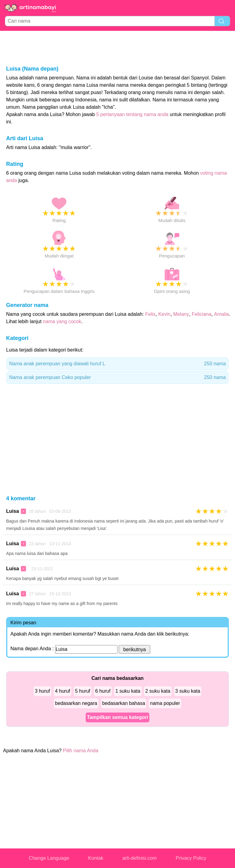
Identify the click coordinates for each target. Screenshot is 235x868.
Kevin (164, 314)
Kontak (96, 858)
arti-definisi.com (140, 858)
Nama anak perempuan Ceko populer (117, 377)
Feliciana (202, 314)
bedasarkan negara (76, 703)
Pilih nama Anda (81, 751)
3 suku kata (188, 691)
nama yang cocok (62, 321)
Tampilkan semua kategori (117, 717)
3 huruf (43, 691)
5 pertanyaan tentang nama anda (132, 114)
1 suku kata (128, 691)
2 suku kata (158, 691)
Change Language (49, 858)
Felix (151, 314)
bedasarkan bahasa (124, 703)
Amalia (222, 314)
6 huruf (103, 691)
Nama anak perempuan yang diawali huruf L (117, 364)
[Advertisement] (117, 48)
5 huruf (83, 691)
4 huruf (62, 691)
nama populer (165, 703)
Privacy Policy (191, 858)
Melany (181, 314)
